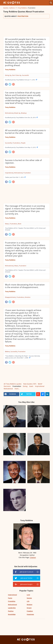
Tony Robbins (22, 8)
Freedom (30, 611)
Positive (11, 611)
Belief (40, 384)
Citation (33, 557)
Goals (31, 386)
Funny (10, 598)
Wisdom (30, 605)
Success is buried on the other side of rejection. (23, 162)
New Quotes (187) (30, 384)
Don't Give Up (17, 75)
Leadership (12, 608)
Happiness (30, 614)
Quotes (6, 8)
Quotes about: (26, 16)
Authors (12, 8)
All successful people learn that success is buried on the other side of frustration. (25, 132)
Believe (7, 352)
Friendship (12, 601)
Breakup (24, 113)
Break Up (17, 113)
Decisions (7, 386)
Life (28, 601)
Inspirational (9, 173)
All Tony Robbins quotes (13, 384)
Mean (7, 224)
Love (28, 595)
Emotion (28, 297)
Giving (25, 386)
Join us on (27, 572)
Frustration (16, 143)
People (23, 143)
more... (17, 389)
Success (29, 598)
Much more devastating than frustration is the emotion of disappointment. (25, 286)
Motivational (9, 113)
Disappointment (10, 297)
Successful (25, 75)
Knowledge (12, 614)
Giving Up (8, 75)
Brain (20, 224)
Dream (29, 608)
